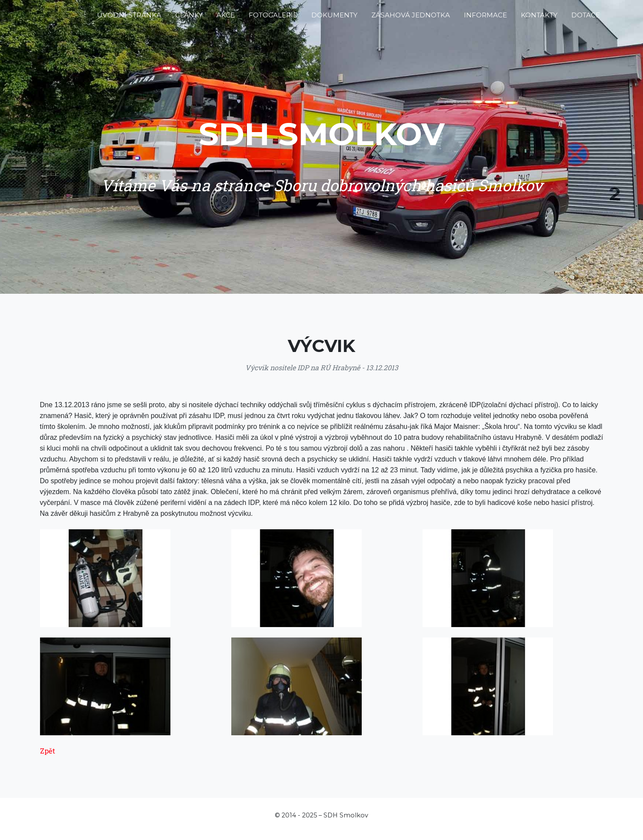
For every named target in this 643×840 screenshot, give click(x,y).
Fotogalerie (273, 18)
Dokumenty (334, 18)
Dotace (586, 18)
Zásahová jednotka (411, 18)
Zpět (48, 751)
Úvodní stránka (129, 18)
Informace (485, 18)
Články (189, 18)
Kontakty (539, 18)
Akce (226, 18)
